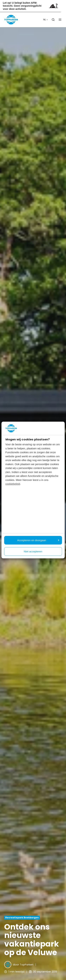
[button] (53, 20)
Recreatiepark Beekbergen (22, 918)
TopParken (26, 965)
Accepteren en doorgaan (38, 540)
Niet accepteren (33, 551)
